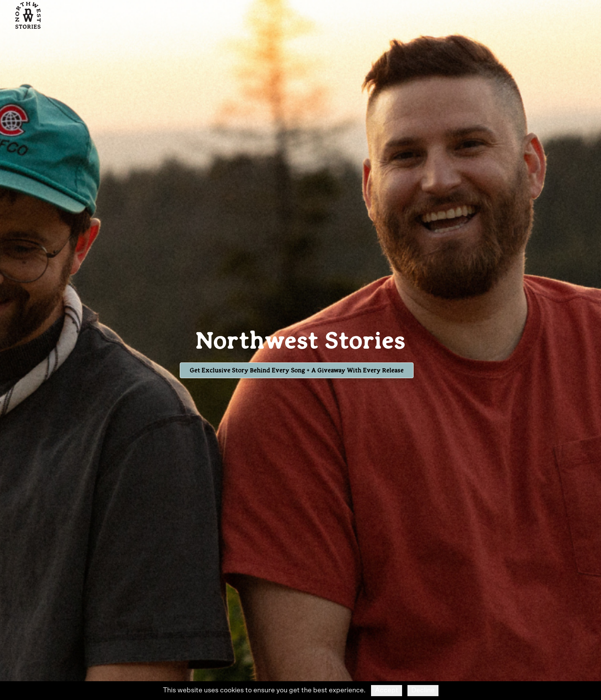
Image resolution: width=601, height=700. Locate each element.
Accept (387, 690)
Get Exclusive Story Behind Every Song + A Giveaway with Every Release (297, 370)
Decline (423, 690)
